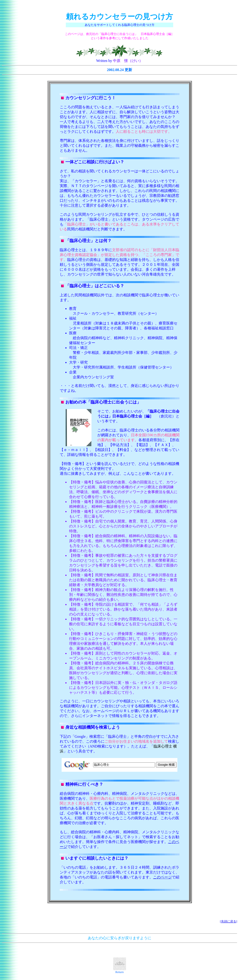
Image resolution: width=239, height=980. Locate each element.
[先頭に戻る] (228, 921)
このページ (162, 877)
